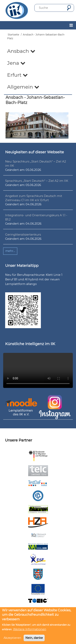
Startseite (13, 35)
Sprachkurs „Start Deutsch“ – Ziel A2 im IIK (37, 181)
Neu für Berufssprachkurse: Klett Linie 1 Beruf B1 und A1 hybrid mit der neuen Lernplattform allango (34, 279)
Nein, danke (34, 638)
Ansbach (21, 51)
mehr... (10, 251)
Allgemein (23, 87)
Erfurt (17, 75)
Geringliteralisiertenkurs (23, 234)
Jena (16, 63)
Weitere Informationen (30, 629)
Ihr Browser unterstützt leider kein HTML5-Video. (38, 370)
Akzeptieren (12, 638)
